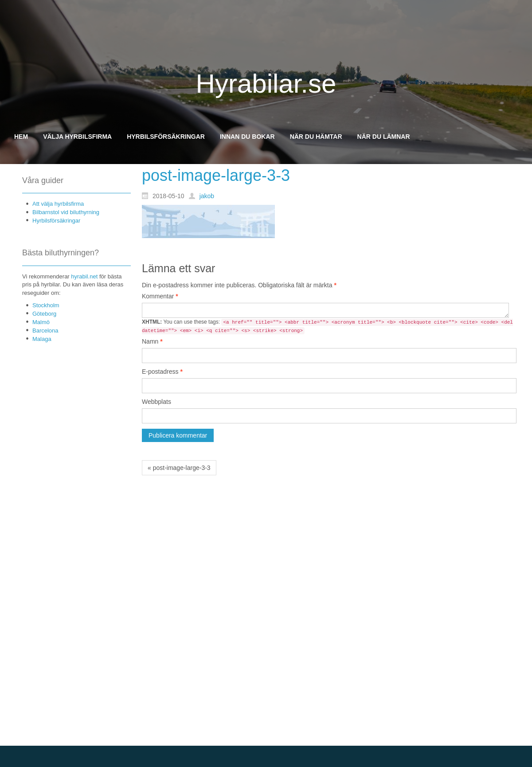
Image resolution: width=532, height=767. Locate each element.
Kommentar (160, 296)
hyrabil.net (84, 276)
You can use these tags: (327, 327)
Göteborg (44, 314)
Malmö (41, 322)
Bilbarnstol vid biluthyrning (66, 212)
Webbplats (156, 402)
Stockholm (46, 305)
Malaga (42, 339)
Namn (152, 341)
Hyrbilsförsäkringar (56, 221)
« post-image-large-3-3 (179, 468)
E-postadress (162, 372)
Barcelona (45, 331)
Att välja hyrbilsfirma (58, 204)
